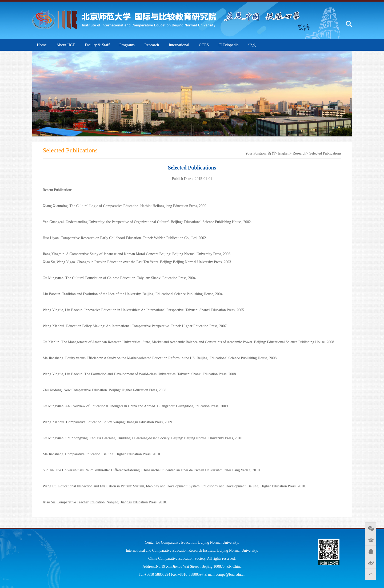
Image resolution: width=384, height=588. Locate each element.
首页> (273, 153)
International (179, 45)
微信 (370, 528)
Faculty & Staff (97, 45)
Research (152, 45)
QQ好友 (370, 551)
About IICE (66, 45)
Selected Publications (325, 153)
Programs (127, 45)
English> (285, 153)
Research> (300, 153)
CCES (204, 45)
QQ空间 (370, 540)
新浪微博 (370, 563)
